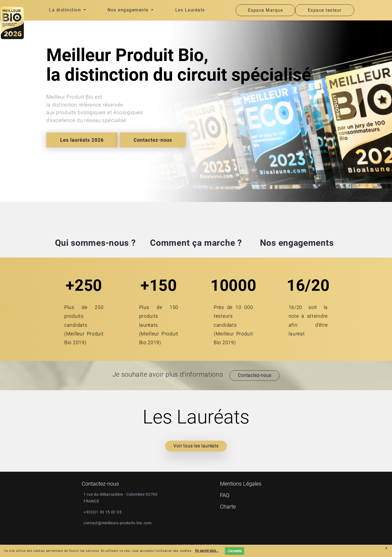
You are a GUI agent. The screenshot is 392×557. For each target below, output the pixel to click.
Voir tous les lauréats (196, 446)
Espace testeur (325, 10)
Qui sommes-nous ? (95, 243)
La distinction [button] (66, 10)
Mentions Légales (241, 484)
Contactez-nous (153, 140)
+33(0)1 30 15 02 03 (102, 512)
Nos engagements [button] (129, 10)
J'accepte (235, 551)
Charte (228, 507)
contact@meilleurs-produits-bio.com (118, 523)
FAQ (225, 495)
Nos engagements (297, 243)
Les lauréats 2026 (82, 140)
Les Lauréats (190, 10)
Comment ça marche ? (196, 243)
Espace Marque (266, 10)
